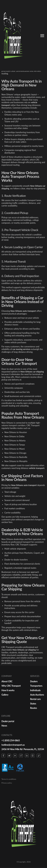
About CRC (7, 681)
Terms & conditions (9, 780)
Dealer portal (8, 721)
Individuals (36, 690)
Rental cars (36, 699)
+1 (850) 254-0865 (11, 741)
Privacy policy (7, 783)
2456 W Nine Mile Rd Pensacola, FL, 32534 (23, 750)
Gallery (5, 695)
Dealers (34, 681)
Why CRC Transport (11, 686)
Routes (34, 708)
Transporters (36, 686)
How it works (8, 690)
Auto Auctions (37, 695)
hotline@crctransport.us (13, 745)
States (33, 704)
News (4, 726)
